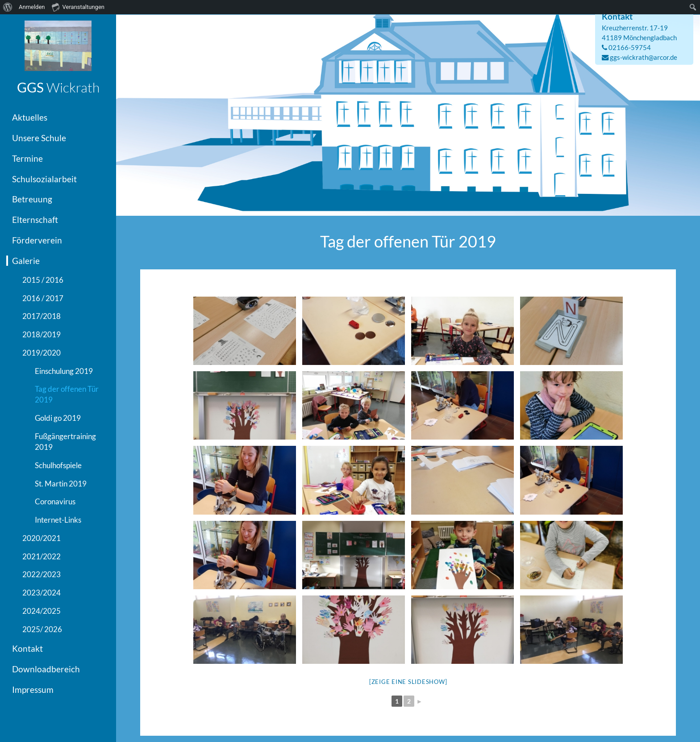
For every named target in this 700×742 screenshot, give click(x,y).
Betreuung (32, 199)
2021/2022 (42, 556)
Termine (27, 158)
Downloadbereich (46, 669)
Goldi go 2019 (58, 418)
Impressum (33, 690)
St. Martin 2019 (61, 484)
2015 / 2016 (43, 280)
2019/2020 (42, 353)
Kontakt (27, 648)
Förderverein (37, 240)
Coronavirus (55, 501)
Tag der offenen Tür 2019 (67, 394)
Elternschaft (35, 220)
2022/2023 (42, 574)
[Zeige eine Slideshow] (408, 682)
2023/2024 (42, 593)
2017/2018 (42, 316)
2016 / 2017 (43, 298)
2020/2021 (42, 538)
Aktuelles (30, 117)
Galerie (26, 261)
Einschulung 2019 (64, 371)
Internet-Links (58, 520)
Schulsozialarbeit (44, 179)
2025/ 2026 (42, 629)
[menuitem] (8, 7)
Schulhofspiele (58, 465)
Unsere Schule (39, 138)
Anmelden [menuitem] (32, 7)
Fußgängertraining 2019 (65, 442)
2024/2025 (42, 611)
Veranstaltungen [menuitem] (78, 7)
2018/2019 (42, 334)
